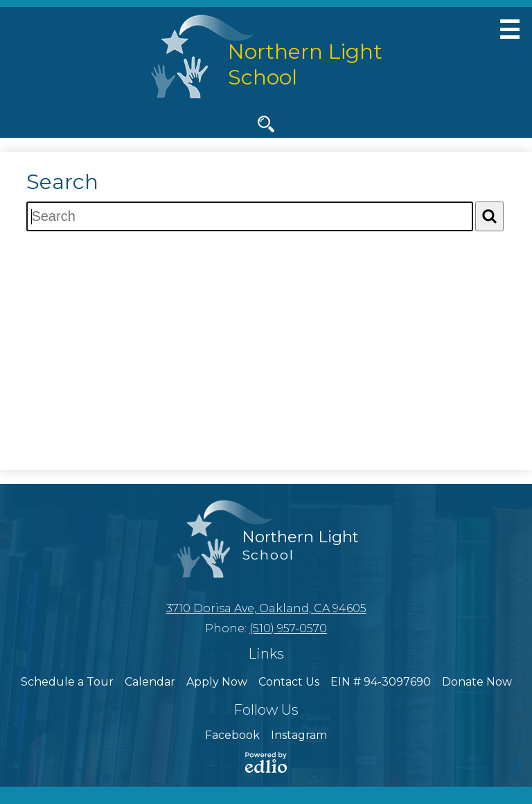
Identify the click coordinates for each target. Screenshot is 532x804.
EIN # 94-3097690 (381, 682)
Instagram (299, 735)
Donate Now (477, 682)
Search (266, 127)
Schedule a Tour (67, 682)
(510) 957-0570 (288, 628)
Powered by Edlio (266, 762)
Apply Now (217, 682)
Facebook (232, 735)
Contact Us (289, 682)
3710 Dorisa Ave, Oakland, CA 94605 (266, 608)
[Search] (489, 216)
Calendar (150, 682)
